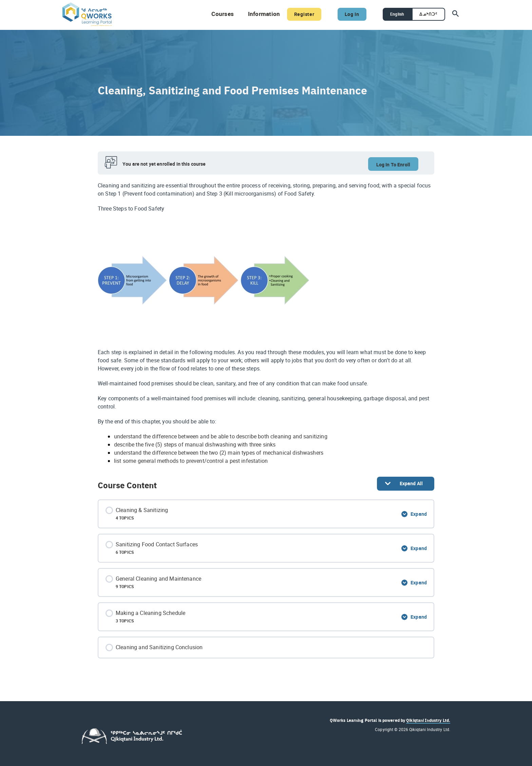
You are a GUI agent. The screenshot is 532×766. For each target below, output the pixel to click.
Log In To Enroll (393, 165)
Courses (216, 14)
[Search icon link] (456, 14)
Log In (346, 14)
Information (256, 14)
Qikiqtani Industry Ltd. (428, 720)
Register (296, 14)
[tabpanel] (266, 323)
